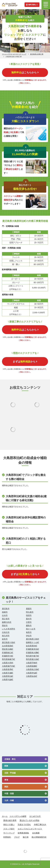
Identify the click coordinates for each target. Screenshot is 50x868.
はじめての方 (35, 816)
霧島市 (29, 626)
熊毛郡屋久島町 (33, 659)
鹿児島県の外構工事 (37, 54)
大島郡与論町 (8, 680)
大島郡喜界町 (8, 669)
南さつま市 (31, 629)
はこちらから (25, 72)
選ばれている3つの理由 (29, 820)
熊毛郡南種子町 (9, 659)
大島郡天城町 (8, 673)
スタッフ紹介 (9, 829)
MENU (46, 5)
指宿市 (29, 615)
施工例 (26, 837)
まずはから (25, 361)
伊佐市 (29, 636)
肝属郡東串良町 (33, 649)
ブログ (17, 837)
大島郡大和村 (8, 663)
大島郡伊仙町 (32, 673)
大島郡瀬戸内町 (9, 666)
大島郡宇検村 (32, 663)
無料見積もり (32, 5)
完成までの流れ (24, 825)
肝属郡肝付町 (8, 656)
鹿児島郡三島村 (33, 639)
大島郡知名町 (32, 676)
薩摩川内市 (7, 622)
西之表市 (6, 619)
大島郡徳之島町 (33, 669)
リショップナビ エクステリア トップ (14, 54)
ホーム (5, 816)
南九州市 (6, 636)
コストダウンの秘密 (18, 816)
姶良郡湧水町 (32, 646)
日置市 (29, 622)
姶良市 (5, 639)
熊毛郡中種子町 (33, 656)
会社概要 (36, 833)
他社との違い (9, 825)
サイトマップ (9, 833)
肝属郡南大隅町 (33, 653)
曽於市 (5, 626)
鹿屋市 (29, 609)
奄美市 (29, 632)
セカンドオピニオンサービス (30, 829)
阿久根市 (30, 612)
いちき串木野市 (9, 629)
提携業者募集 (23, 833)
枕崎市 (5, 612)
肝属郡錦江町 (8, 653)
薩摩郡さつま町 (33, 642)
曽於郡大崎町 (8, 649)
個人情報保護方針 (39, 837)
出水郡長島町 (8, 646)
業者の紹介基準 (10, 820)
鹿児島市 (6, 609)
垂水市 (29, 619)
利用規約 (7, 837)
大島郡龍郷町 (32, 666)
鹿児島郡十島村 (9, 642)
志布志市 (6, 632)
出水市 (5, 615)
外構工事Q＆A (40, 825)
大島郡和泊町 (8, 676)
